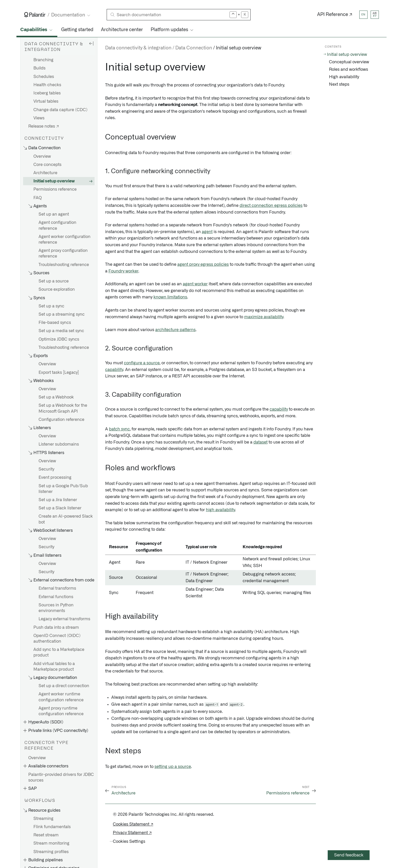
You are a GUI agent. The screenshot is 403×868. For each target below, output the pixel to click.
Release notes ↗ (44, 126)
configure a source (142, 363)
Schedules (44, 77)
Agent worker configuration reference (65, 240)
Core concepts (47, 165)
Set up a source (54, 281)
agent (207, 232)
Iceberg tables (47, 93)
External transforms (57, 588)
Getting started (77, 30)
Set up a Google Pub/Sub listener (63, 489)
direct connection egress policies (271, 206)
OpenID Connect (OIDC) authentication (57, 639)
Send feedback (349, 855)
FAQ (38, 198)
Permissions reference (55, 189)
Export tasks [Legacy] (59, 373)
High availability (344, 77)
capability (114, 370)
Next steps (339, 84)
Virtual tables (46, 101)
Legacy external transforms (64, 619)
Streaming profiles (51, 852)
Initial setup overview (54, 181)
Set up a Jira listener (58, 500)
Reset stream (46, 835)
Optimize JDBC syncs (59, 339)
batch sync (119, 429)
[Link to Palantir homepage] (35, 15)
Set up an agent (54, 214)
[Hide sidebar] (91, 43)
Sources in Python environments (56, 608)
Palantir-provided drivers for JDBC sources (61, 777)
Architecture (45, 173)
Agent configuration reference (57, 225)
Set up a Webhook (56, 397)
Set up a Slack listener (60, 508)
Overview (42, 156)
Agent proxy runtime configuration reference (61, 711)
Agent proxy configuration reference (63, 253)
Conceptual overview (349, 62)
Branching (43, 60)
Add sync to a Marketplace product (59, 652)
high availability (220, 510)
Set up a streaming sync (62, 314)
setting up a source (173, 767)
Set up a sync (51, 306)
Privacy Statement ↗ (132, 833)
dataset (260, 442)
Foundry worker (123, 271)
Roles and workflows (349, 69)
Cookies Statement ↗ (133, 824)
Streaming (43, 819)
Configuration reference (61, 420)
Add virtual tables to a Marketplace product (54, 667)
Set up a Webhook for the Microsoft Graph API (63, 408)
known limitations (170, 297)
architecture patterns (175, 330)
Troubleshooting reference (64, 265)
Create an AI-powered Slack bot (66, 519)
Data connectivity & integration (138, 48)
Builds (39, 68)
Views (39, 118)
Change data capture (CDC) (60, 110)
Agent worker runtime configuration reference (61, 697)
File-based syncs (55, 323)
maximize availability (264, 317)
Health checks (47, 85)
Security (46, 469)
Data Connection (194, 48)
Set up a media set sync (61, 331)
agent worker (195, 284)
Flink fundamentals (52, 827)
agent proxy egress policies (203, 264)
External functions (56, 597)
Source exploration (57, 289)
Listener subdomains (59, 444)
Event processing (55, 477)
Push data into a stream (56, 627)
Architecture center (122, 30)
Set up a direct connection (64, 686)
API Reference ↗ (335, 15)
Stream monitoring (51, 843)
